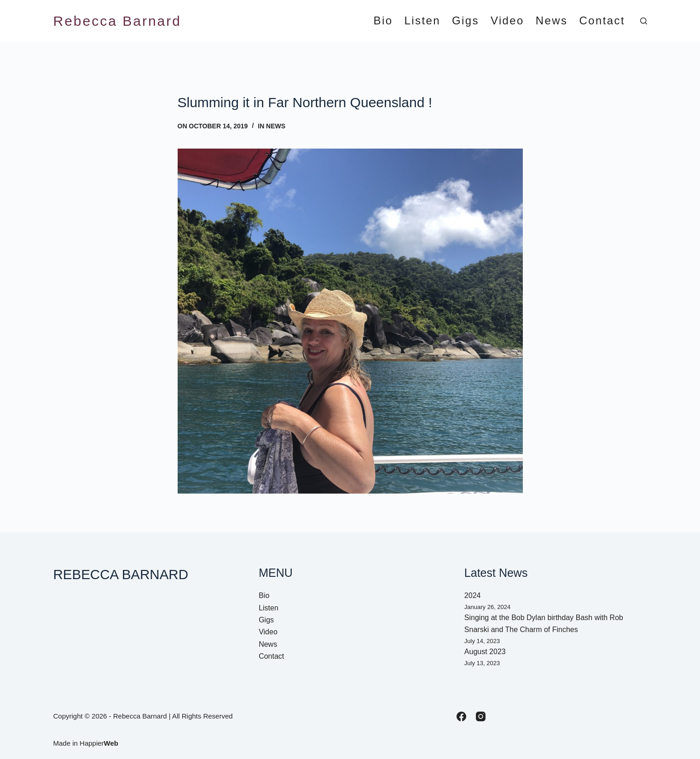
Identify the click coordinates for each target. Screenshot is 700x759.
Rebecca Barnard (117, 21)
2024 (473, 595)
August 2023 (485, 652)
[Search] (644, 21)
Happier (99, 743)
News (552, 21)
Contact (602, 21)
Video (507, 21)
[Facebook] (461, 716)
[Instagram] (481, 716)
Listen (422, 21)
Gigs (466, 21)
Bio (383, 21)
